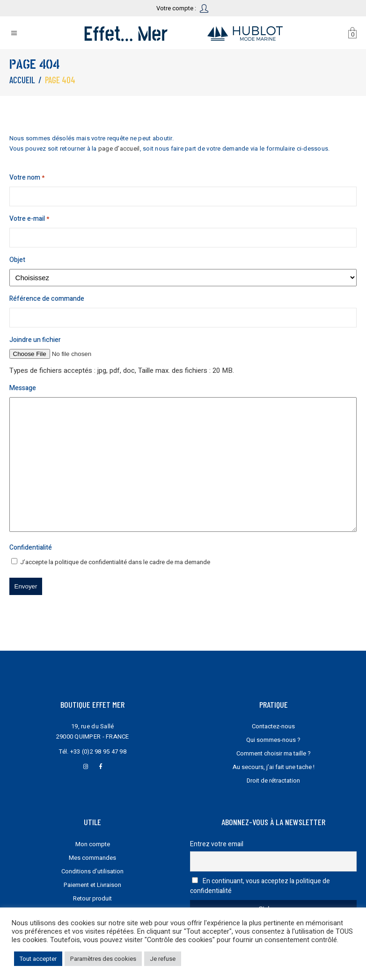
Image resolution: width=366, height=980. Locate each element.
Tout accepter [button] (38, 959)
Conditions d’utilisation (92, 871)
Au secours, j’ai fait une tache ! (274, 767)
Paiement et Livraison (92, 885)
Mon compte (93, 844)
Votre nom (27, 178)
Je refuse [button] (163, 959)
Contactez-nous (273, 726)
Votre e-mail (29, 219)
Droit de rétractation (273, 780)
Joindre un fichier (35, 340)
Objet (17, 260)
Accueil (22, 80)
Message (23, 388)
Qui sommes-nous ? (273, 740)
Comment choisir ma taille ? (274, 753)
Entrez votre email (217, 844)
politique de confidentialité (91, 562)
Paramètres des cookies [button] (103, 959)
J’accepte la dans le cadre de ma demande (115, 562)
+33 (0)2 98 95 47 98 (98, 751)
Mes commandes (92, 858)
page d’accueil (119, 149)
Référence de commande (47, 299)
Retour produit (92, 898)
